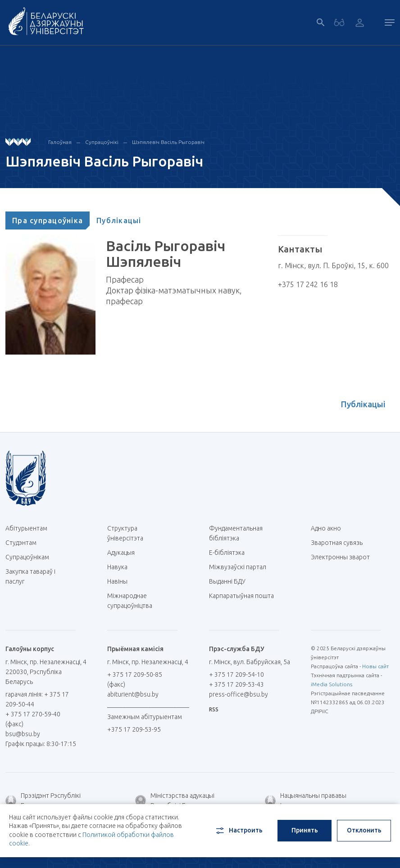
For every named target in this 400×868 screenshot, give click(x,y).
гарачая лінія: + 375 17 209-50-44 (37, 699)
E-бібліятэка (230, 553)
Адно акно (326, 528)
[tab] (48, 220)
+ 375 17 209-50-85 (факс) (135, 679)
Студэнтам (21, 543)
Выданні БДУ (227, 581)
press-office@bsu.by (239, 694)
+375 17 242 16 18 (308, 284)
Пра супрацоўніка (48, 220)
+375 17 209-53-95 (134, 729)
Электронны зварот (340, 557)
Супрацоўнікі (102, 142)
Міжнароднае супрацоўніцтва (134, 601)
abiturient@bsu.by (133, 694)
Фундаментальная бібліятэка (236, 533)
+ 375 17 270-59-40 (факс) (33, 719)
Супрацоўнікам (27, 557)
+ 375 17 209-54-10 (236, 675)
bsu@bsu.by (23, 734)
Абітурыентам (30, 528)
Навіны (117, 581)
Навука (121, 567)
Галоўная (60, 142)
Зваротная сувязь (337, 543)
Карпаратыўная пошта (241, 600)
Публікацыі (119, 220)
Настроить (239, 831)
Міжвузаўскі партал (241, 567)
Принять (305, 830)
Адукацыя (121, 553)
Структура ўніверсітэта (125, 533)
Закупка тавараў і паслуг (30, 576)
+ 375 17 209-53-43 (236, 684)
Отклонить (364, 830)
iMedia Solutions (332, 684)
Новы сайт (375, 666)
